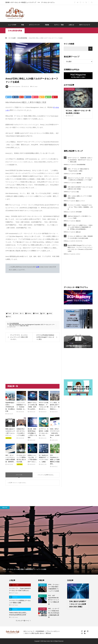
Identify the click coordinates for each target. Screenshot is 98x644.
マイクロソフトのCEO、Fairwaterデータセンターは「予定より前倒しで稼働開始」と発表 (80, 207)
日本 (24, 326)
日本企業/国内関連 (15, 31)
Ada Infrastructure (16, 325)
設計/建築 (79, 174)
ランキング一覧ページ (22, 621)
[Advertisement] (61, 13)
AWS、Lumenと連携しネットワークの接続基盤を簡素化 (80, 197)
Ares (23, 325)
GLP (42, 325)
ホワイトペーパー (34, 25)
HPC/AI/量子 (79, 212)
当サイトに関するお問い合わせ (34, 633)
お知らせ (71, 25)
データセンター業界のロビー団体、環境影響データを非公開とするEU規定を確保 (80, 237)
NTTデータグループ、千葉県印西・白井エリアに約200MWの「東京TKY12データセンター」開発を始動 (80, 160)
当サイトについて (85, 25)
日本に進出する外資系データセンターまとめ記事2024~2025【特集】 (80, 188)
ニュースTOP (12, 25)
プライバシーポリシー (53, 631)
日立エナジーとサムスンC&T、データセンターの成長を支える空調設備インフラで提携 (80, 179)
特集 (23, 25)
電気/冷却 (79, 183)
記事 (38, 267)
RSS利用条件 (40, 631)
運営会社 (48, 633)
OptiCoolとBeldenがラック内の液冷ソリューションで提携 (79, 217)
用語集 (47, 25)
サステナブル (79, 241)
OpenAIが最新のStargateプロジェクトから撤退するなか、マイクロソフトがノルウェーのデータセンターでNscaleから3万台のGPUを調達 (80, 248)
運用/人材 (78, 232)
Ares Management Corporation (32, 325)
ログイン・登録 (59, 25)
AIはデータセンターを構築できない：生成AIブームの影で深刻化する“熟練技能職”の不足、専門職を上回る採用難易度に (80, 227)
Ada (10, 325)
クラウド (78, 254)
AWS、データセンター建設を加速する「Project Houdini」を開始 (78, 170)
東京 (27, 326)
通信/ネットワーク (80, 201)
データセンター (48, 325)
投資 (21, 326)
